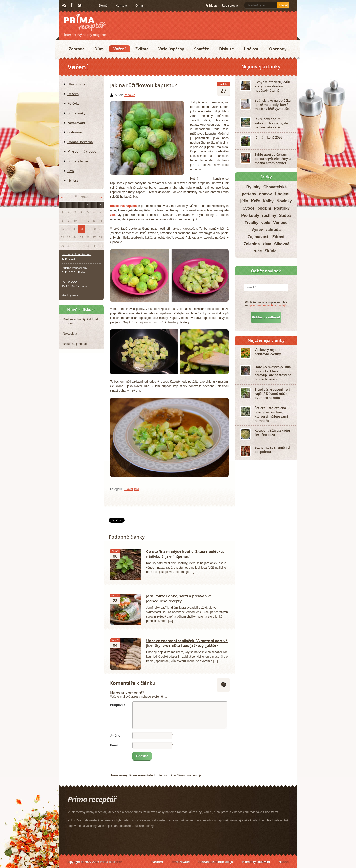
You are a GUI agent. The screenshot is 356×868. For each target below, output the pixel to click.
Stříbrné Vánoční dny (74, 268)
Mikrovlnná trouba (82, 151)
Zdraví (278, 237)
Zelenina (252, 244)
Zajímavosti (259, 237)
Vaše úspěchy (171, 49)
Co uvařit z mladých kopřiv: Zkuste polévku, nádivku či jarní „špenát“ (185, 554)
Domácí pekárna (80, 142)
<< (62, 197)
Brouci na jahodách (76, 344)
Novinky (284, 201)
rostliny (269, 215)
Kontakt (122, 6)
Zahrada (77, 49)
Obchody (278, 49)
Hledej (283, 5)
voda (266, 223)
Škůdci (271, 251)
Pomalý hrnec (78, 161)
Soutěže (202, 49)
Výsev (257, 230)
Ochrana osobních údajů (216, 862)
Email (114, 745)
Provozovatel (181, 862)
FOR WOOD (69, 282)
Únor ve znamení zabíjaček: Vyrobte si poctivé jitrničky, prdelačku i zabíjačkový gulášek (187, 643)
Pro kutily (250, 215)
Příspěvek (118, 705)
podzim (264, 208)
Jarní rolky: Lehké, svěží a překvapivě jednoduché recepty (179, 598)
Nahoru (284, 862)
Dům (99, 49)
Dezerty (73, 94)
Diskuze (226, 49)
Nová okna (70, 334)
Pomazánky (76, 113)
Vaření (120, 49)
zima (267, 244)
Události (252, 49)
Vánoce (280, 223)
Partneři (157, 862)
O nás (140, 6)
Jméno (115, 735)
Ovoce (249, 208)
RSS (65, 6)
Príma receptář (85, 22)
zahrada (273, 230)
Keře (256, 201)
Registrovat (230, 6)
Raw (71, 171)
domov (266, 194)
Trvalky (252, 223)
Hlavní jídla (132, 489)
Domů (103, 6)
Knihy (268, 201)
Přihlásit (211, 6)
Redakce (129, 95)
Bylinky (254, 187)
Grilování (75, 132)
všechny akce (70, 295)
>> (100, 197)
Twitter (80, 6)
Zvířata (142, 49)
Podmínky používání (256, 862)
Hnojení (282, 194)
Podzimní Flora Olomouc (77, 254)
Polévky (73, 103)
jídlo (244, 201)
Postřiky (282, 208)
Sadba (285, 215)
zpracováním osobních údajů (268, 305)
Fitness (73, 180)
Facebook (72, 5)
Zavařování (76, 123)
